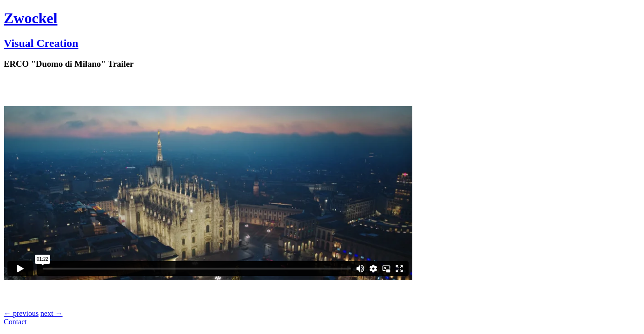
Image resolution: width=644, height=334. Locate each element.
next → (52, 313)
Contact (15, 322)
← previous (21, 313)
